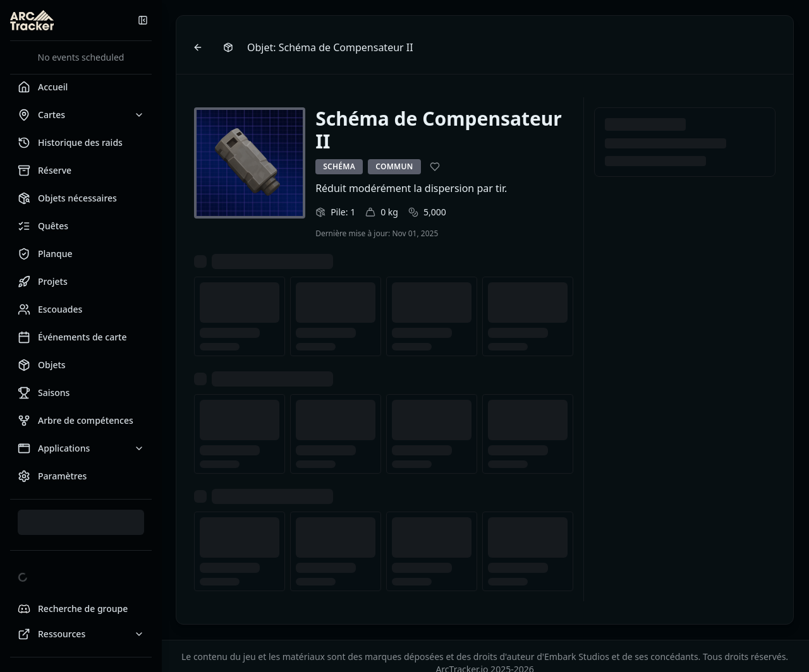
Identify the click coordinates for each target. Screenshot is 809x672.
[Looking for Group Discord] (81, 609)
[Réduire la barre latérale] (143, 20)
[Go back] (199, 47)
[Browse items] (229, 47)
